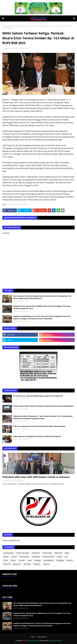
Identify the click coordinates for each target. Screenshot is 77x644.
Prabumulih (36, 553)
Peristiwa (22, 560)
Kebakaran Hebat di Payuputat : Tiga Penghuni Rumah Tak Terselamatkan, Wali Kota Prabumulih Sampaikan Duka (43, 417)
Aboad (10, 204)
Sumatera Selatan (48, 557)
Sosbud (13, 560)
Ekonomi (70, 560)
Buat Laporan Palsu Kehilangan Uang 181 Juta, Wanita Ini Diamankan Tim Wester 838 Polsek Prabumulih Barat (42, 297)
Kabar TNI (7, 564)
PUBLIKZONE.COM (55, 641)
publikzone (8, 48)
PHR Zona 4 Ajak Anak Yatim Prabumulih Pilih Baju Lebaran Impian (39, 426)
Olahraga (37, 560)
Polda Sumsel (47, 553)
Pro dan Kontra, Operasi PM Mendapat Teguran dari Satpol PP (38, 396)
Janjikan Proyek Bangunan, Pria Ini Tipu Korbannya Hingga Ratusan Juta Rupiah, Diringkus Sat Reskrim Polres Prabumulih (42, 317)
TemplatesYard (33, 641)
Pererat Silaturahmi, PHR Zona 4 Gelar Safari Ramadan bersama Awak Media (43, 406)
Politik (6, 560)
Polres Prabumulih (23, 553)
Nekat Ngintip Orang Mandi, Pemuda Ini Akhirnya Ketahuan (37, 436)
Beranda (5, 26)
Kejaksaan (37, 564)
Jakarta (16, 204)
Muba (67, 553)
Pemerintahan (24, 557)
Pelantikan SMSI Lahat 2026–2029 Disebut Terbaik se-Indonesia (36, 477)
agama (59, 557)
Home (33, 637)
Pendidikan (60, 560)
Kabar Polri (58, 553)
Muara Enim (13, 26)
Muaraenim (17, 564)
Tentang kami (42, 637)
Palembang (36, 557)
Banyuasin (27, 564)
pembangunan (49, 560)
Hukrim (6, 557)
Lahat (30, 560)
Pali (66, 557)
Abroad (14, 557)
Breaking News (9, 553)
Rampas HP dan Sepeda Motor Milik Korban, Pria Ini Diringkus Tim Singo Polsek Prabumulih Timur (42, 307)
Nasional (46, 564)
